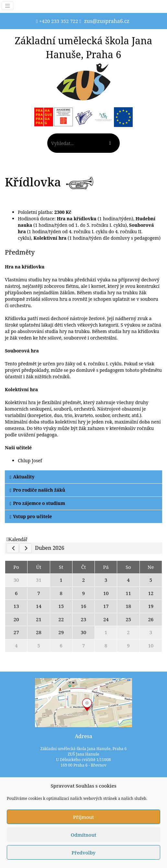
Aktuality (22, 477)
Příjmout (83, 817)
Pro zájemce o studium (37, 503)
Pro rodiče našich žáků (37, 490)
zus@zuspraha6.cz (107, 21)
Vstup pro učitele (31, 516)
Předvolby (83, 852)
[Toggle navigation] (7, 6)
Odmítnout (83, 835)
